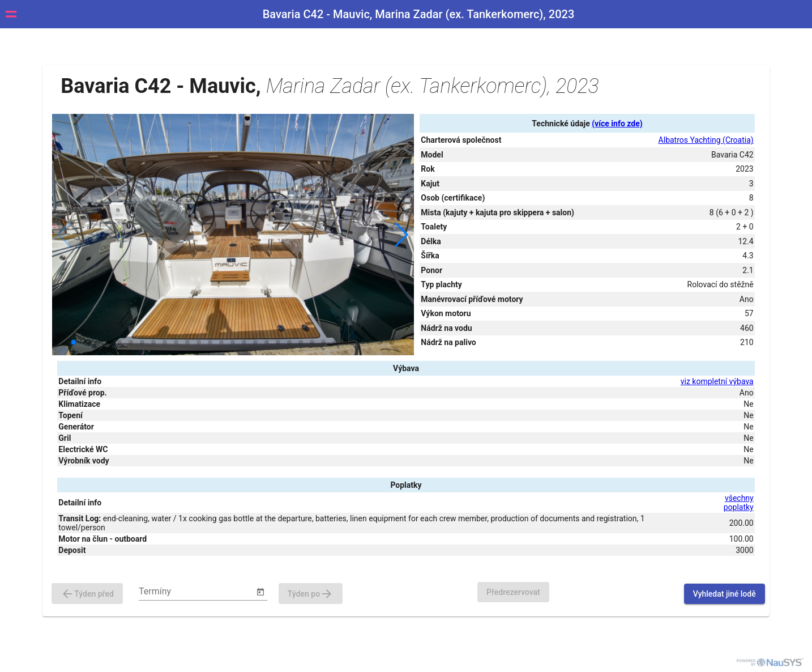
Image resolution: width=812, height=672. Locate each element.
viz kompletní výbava (717, 381)
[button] (401, 235)
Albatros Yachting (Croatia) (706, 140)
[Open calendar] (260, 592)
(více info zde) (617, 124)
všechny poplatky (739, 503)
